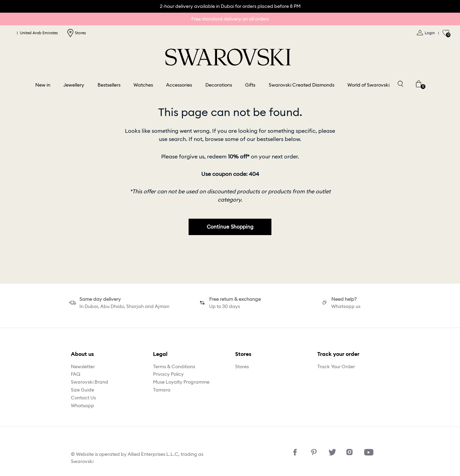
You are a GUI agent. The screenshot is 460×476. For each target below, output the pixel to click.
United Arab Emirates (34, 33)
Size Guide (82, 390)
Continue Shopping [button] (230, 227)
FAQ (76, 374)
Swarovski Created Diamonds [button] (302, 85)
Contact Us (83, 398)
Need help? (344, 299)
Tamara (162, 390)
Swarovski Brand (90, 382)
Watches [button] (143, 85)
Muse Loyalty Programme (181, 382)
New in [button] (43, 85)
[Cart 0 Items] (419, 83)
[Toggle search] (400, 83)
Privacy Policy (168, 374)
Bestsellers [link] (109, 85)
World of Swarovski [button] (368, 85)
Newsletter (83, 366)
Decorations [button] (219, 85)
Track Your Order (336, 366)
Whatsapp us (346, 306)
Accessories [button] (179, 85)
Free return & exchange (235, 299)
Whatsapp (82, 406)
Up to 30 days (225, 306)
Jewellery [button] (74, 85)
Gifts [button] (250, 85)
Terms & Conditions (174, 366)
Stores (76, 33)
